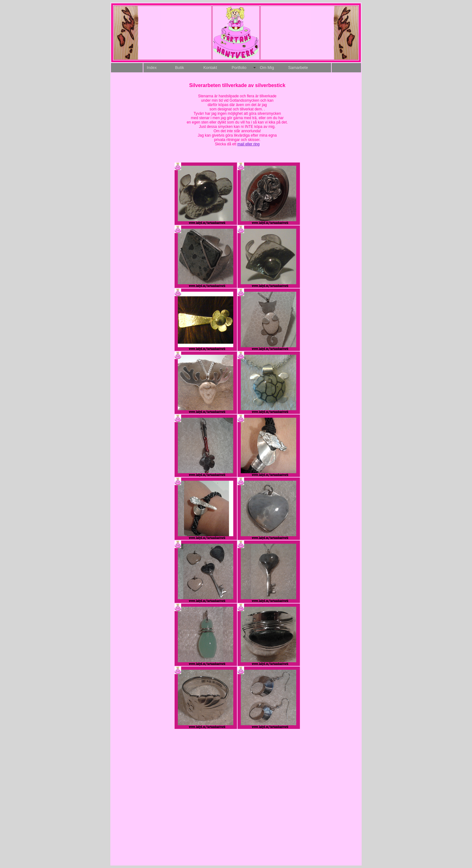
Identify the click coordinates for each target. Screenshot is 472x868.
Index (152, 68)
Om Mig (267, 68)
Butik (179, 68)
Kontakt (210, 68)
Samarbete (298, 68)
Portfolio (239, 68)
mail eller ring (248, 144)
